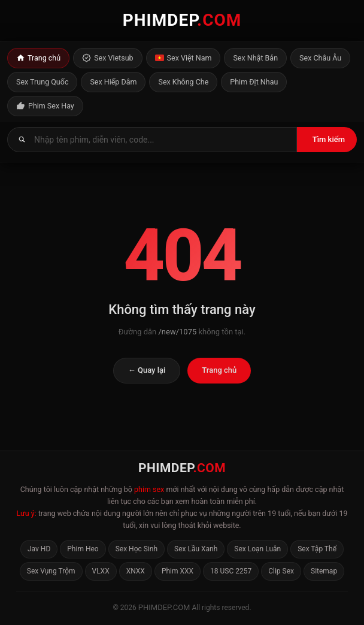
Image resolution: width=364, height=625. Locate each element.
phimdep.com (164, 607)
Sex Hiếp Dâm (113, 82)
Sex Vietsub (107, 58)
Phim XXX (178, 571)
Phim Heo (83, 549)
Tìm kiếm (329, 139)
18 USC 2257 (231, 571)
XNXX (136, 571)
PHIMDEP (182, 20)
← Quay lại (147, 370)
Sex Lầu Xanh (196, 549)
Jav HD (39, 549)
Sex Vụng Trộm (51, 571)
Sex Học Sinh (136, 549)
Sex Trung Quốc (42, 82)
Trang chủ (38, 58)
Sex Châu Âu (320, 58)
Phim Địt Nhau (254, 82)
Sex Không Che (183, 82)
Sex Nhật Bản (255, 58)
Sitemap (324, 571)
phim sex (149, 489)
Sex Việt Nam (183, 58)
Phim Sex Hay (45, 106)
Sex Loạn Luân (257, 549)
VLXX (101, 571)
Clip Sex (281, 571)
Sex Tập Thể (317, 549)
